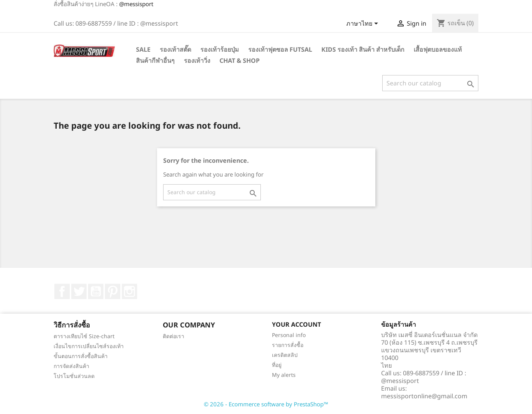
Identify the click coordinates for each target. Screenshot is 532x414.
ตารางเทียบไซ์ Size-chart (84, 336)
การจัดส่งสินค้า (71, 366)
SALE (143, 49)
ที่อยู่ (277, 365)
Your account (296, 324)
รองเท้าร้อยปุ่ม (220, 49)
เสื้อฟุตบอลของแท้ (438, 49)
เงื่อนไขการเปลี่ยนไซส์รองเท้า (89, 346)
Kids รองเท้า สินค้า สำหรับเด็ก (363, 49)
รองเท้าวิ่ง (197, 61)
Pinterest (113, 291)
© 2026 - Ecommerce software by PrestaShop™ (266, 404)
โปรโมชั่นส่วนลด (74, 376)
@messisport (136, 4)
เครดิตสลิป (285, 355)
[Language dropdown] (363, 24)
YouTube (96, 291)
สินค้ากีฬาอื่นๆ (155, 61)
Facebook (62, 291)
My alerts (284, 375)
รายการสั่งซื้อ (288, 345)
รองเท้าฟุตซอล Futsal (280, 49)
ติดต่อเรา (174, 336)
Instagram (129, 291)
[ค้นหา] (430, 83)
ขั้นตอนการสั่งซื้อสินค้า (81, 356)
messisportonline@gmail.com (424, 396)
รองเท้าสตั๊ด (175, 49)
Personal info (289, 335)
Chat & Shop (240, 61)
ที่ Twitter (79, 291)
